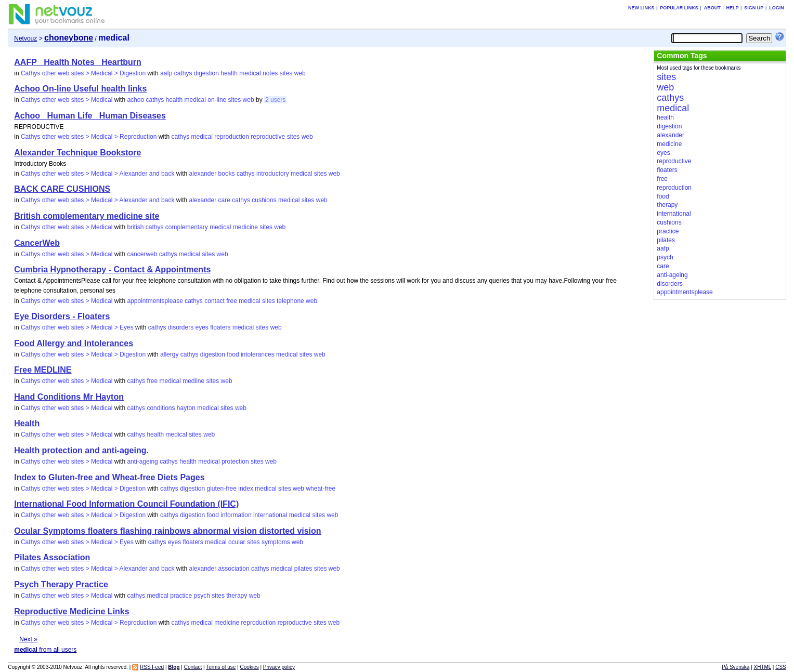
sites (286, 73)
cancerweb (142, 254)
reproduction (232, 137)
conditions (161, 408)
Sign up (754, 8)
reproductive (268, 137)
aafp (166, 73)
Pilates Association (52, 557)
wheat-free (321, 489)
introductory (273, 174)
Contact (193, 667)
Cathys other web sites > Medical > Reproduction (89, 137)
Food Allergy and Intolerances (74, 343)
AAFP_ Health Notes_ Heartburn (78, 62)
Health (27, 423)
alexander (203, 174)
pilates (303, 569)
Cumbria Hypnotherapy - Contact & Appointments (112, 269)
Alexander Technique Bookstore (77, 153)
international (270, 515)
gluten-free (222, 489)
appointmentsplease (155, 301)
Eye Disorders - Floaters (62, 316)
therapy (237, 596)
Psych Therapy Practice (61, 584)
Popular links (679, 8)
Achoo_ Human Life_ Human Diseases (90, 116)
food (233, 354)
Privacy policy (279, 667)
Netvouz (25, 38)
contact (214, 301)
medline (193, 381)
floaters (220, 327)
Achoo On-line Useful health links (80, 89)
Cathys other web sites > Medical (67, 100)
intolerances (258, 354)
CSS (781, 667)
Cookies (250, 667)
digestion (206, 73)
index (246, 489)
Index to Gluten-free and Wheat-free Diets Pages (109, 477)
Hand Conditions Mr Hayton (69, 397)
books (227, 174)
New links (641, 8)
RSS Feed (152, 667)
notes (270, 73)
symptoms (276, 542)
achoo (135, 100)
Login (777, 8)
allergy (169, 354)
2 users (275, 100)
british (135, 227)
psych (202, 596)
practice (181, 596)
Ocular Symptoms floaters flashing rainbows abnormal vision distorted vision (167, 531)
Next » (28, 639)
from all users (45, 650)
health (229, 73)
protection (235, 462)
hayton (186, 408)
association (234, 569)
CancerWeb (37, 243)
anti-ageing (142, 462)
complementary (187, 227)
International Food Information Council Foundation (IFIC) (126, 504)
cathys (183, 73)
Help (733, 8)
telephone (290, 301)
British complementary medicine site (87, 216)
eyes (202, 327)
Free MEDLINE (43, 370)
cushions (264, 200)
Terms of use (221, 667)
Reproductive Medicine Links (71, 611)
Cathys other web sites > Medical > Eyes (77, 327)
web (300, 73)
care (224, 200)
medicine (245, 227)
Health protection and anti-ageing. (81, 450)
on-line (217, 100)
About (712, 8)
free (232, 301)
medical (250, 73)
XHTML (762, 667)
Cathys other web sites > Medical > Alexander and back (98, 174)
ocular (237, 542)
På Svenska (736, 667)
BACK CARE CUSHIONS (62, 189)
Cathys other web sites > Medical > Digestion (83, 73)
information (236, 515)
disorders (181, 327)
